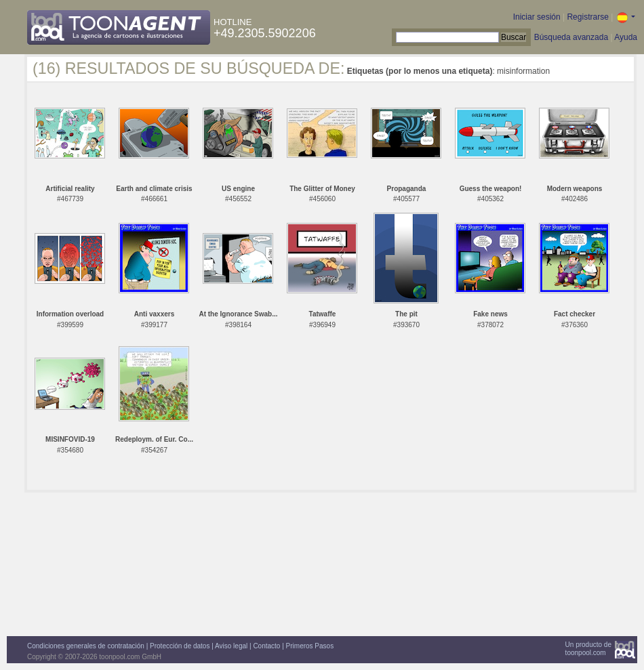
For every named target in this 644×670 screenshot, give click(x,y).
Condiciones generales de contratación (86, 646)
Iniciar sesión (537, 17)
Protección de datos (180, 646)
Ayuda (626, 37)
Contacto (266, 646)
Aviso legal (231, 646)
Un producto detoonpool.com (588, 649)
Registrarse (587, 17)
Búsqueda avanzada (571, 37)
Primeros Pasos (310, 646)
